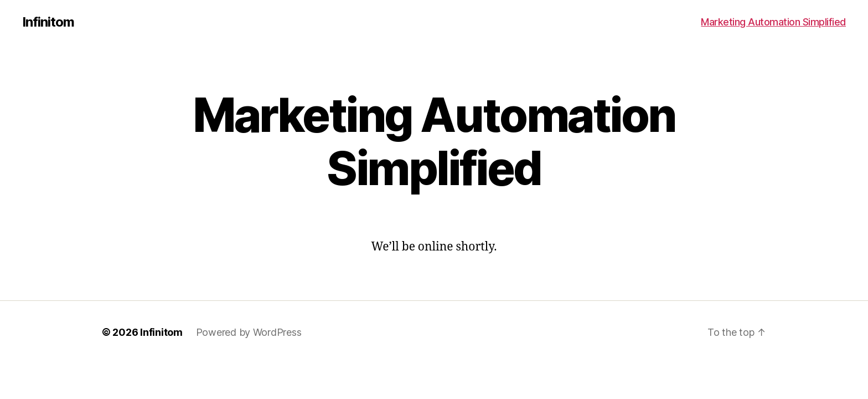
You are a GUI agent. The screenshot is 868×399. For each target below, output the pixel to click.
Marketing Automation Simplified (773, 22)
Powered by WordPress (249, 332)
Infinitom (48, 22)
